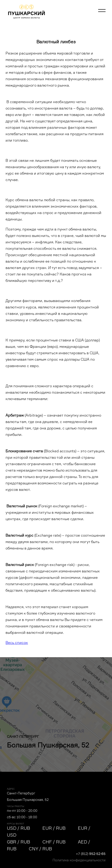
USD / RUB (18, 828)
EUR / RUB (54, 828)
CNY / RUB (40, 849)
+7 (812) (91, 854)
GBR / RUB (18, 842)
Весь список (17, 643)
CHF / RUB (54, 842)
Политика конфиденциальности (79, 860)
